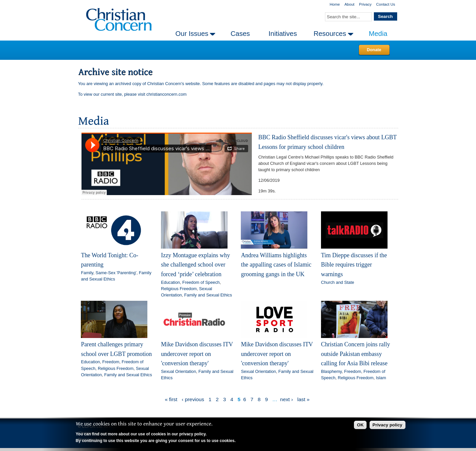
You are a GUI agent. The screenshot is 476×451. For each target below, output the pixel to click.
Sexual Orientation (178, 371)
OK (360, 425)
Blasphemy (331, 371)
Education (170, 282)
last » (304, 399)
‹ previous (193, 399)
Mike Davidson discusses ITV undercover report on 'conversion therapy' (197, 354)
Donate (374, 50)
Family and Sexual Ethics (208, 295)
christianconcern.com (166, 94)
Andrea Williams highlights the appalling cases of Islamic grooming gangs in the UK (276, 265)
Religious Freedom (179, 289)
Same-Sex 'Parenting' (116, 273)
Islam (381, 378)
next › (286, 399)
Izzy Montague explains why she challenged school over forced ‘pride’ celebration (195, 265)
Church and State (338, 282)
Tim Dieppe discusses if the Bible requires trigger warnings (354, 265)
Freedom (111, 362)
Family (87, 273)
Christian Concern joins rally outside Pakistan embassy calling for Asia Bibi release (355, 354)
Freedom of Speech (201, 282)
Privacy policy (388, 425)
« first (171, 399)
